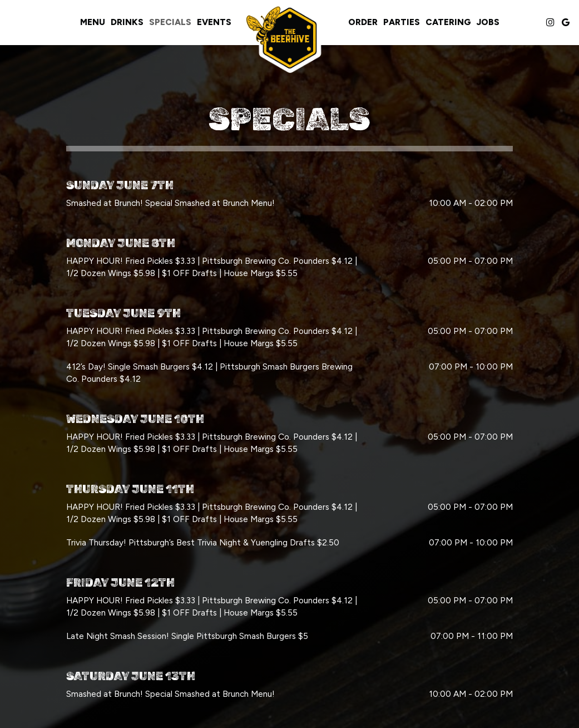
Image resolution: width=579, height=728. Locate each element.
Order (363, 22)
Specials (170, 22)
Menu (93, 22)
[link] (290, 38)
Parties (402, 22)
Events (214, 22)
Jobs (488, 22)
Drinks (127, 22)
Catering (448, 22)
